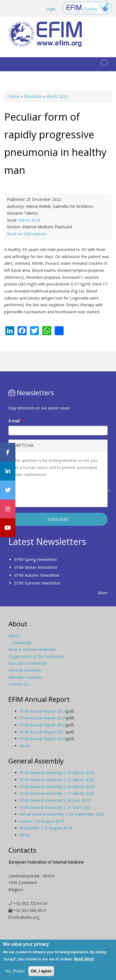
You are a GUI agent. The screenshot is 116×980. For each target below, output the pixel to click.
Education (33, 96)
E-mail (16, 421)
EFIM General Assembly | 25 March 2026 (57, 773)
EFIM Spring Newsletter (36, 559)
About (14, 636)
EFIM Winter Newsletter (36, 567)
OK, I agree (41, 971)
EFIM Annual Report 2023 (43, 718)
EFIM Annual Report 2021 (43, 732)
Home (14, 96)
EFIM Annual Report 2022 (43, 725)
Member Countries (25, 677)
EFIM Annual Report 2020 (43, 739)
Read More (84, 959)
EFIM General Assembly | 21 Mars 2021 (56, 807)
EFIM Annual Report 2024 (43, 711)
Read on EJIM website (27, 234)
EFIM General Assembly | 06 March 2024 (57, 787)
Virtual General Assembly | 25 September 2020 (62, 814)
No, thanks (15, 971)
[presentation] (55, 492)
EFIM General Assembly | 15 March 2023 (57, 793)
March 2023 (57, 96)
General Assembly (25, 670)
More (103, 593)
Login (50, 9)
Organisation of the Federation (36, 656)
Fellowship (22, 643)
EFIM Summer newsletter (37, 583)
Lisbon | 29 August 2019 (42, 821)
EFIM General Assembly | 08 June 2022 (55, 800)
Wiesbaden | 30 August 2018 (46, 828)
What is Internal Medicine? (32, 649)
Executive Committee (28, 663)
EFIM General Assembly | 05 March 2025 (57, 780)
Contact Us (18, 684)
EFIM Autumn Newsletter (37, 575)
